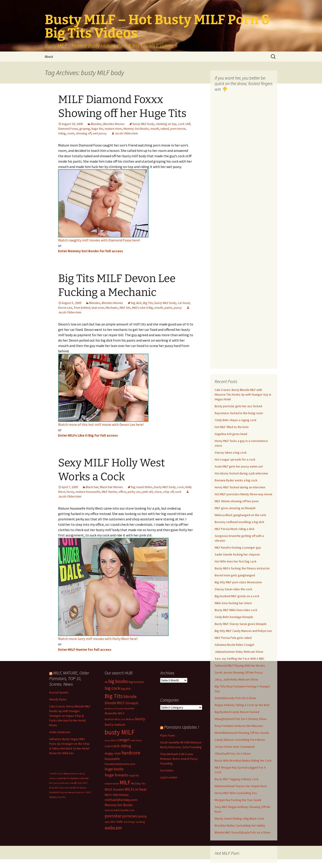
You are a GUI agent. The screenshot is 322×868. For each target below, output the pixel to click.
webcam (113, 828)
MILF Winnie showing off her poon (237, 501)
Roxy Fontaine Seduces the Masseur (239, 726)
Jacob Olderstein (126, 133)
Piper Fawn (167, 735)
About (49, 57)
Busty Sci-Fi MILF (83, 792)
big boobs (118, 681)
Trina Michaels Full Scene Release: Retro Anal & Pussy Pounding (179, 759)
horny (70, 492)
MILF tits (125, 308)
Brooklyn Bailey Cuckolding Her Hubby (240, 825)
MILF (125, 782)
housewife (112, 759)
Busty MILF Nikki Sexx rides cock (236, 610)
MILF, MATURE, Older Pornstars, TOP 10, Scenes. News (69, 678)
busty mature (115, 724)
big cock (112, 688)
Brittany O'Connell (114, 709)
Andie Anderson (60, 732)
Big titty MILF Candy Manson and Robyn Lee (243, 631)
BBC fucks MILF (81, 783)
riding (62, 133)
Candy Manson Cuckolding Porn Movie (240, 740)
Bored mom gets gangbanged (235, 575)
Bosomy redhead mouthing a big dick (239, 522)
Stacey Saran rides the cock (233, 589)
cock (181, 487)
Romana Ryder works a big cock (236, 480)
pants (168, 308)
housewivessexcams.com (120, 764)
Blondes (96, 124)
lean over (98, 308)
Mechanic (112, 308)
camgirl (123, 740)
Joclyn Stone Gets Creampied (235, 747)
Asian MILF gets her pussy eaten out (239, 466)
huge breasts (116, 775)
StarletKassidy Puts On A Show (235, 698)
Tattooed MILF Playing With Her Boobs (240, 666)
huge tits (97, 129)
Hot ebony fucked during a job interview (241, 473)
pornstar (113, 816)
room (71, 133)
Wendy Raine (58, 699)
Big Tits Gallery (79, 788)
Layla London (169, 777)
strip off (168, 492)
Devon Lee (65, 308)
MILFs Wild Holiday (117, 795)
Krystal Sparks (59, 692)
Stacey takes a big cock (231, 452)
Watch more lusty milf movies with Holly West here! (98, 639)
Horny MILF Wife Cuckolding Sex (236, 793)
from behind (82, 308)
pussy (178, 308)
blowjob (132, 703)
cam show (136, 740)
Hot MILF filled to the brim (232, 427)
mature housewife (88, 492)
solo (120, 822)
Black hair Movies (111, 487)
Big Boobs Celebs (78, 778)
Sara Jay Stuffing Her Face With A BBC (240, 659)
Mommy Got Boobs (136, 129)
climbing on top (166, 124)
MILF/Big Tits (138, 783)
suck (178, 492)
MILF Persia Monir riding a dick (235, 529)
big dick (136, 303)
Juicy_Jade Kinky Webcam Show (236, 679)
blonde (130, 696)
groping (85, 129)
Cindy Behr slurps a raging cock (236, 420)
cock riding (121, 746)
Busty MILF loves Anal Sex (61, 788)
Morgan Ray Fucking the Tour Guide (238, 800)
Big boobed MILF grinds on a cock (237, 596)
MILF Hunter (109, 492)
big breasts (136, 682)
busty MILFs (111, 740)
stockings (129, 822)
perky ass (134, 492)
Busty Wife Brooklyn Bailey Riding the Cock (243, 760)
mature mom (113, 129)
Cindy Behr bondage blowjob (234, 617)
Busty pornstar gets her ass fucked (238, 406)
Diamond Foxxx (68, 129)
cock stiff (184, 124)
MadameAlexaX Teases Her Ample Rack (241, 786)
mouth (155, 129)
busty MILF (120, 732)
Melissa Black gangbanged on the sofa (240, 515)
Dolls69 (52, 792)
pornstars (130, 816)
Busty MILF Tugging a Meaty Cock (237, 779)
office (122, 492)
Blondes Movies (114, 124)
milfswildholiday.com (121, 800)
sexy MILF (110, 822)
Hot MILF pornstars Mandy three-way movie (244, 494)
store (158, 492)
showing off (84, 133)
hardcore (131, 753)
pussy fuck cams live (64, 783)
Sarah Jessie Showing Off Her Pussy (239, 672)
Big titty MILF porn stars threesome (238, 582)
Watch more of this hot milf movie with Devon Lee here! (101, 424)
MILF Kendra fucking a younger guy (238, 547)
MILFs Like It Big (143, 308)
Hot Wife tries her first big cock (236, 561)
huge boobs (114, 769)
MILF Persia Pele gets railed (233, 638)
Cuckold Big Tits (63, 778)
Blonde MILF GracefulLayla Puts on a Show (243, 832)
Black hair (92, 487)
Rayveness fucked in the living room (239, 413)
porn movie (178, 129)
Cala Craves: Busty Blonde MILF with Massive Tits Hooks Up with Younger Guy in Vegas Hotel (243, 394)
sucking (140, 822)
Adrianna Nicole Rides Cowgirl (234, 645)
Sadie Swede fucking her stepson (237, 554)
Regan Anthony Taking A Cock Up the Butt (242, 705)
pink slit (148, 492)
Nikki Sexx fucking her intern (233, 603)
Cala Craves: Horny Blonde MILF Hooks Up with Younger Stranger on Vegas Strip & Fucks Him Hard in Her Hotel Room (70, 716)
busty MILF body (143, 124)
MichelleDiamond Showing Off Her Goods (242, 733)
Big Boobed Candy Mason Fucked (237, 712)
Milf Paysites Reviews (66, 792)
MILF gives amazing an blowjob (235, 508)
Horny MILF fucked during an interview (240, 487)
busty (140, 719)
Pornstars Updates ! (182, 727)
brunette (129, 708)
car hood (184, 303)
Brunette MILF (115, 713)
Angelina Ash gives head (231, 434)
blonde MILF (115, 703)
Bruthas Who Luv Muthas (120, 719)
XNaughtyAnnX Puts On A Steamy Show (240, 719)
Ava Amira (167, 770)
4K (106, 682)
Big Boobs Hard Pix (57, 797)
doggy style (113, 753)
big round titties (142, 487)
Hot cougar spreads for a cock (235, 459)
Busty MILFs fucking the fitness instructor (242, 568)
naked (165, 129)
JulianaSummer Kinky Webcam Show (239, 652)
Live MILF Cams (56, 774)
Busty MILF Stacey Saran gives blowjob (241, 624)
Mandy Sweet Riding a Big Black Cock (239, 818)
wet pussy (100, 133)
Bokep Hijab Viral (72, 774)
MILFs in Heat (136, 789)
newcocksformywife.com (120, 810)
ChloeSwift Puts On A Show (233, 754)
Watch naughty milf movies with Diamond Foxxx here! (99, 240)
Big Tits (148, 303)
